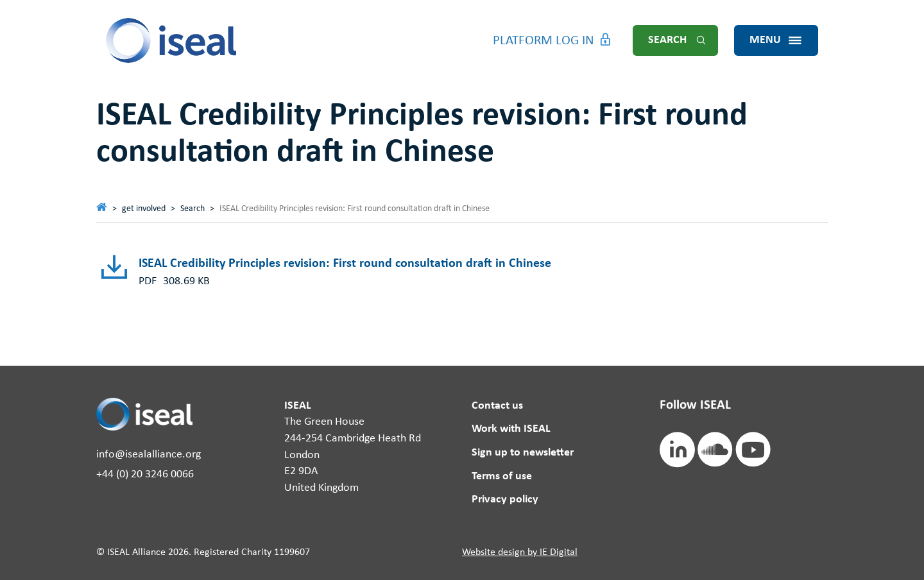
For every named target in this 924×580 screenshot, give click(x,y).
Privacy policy (505, 499)
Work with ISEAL (511, 429)
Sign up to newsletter (523, 453)
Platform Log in (543, 41)
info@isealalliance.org (149, 455)
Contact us (497, 406)
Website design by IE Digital (520, 552)
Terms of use (502, 476)
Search (667, 40)
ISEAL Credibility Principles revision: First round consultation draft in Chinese (345, 264)
